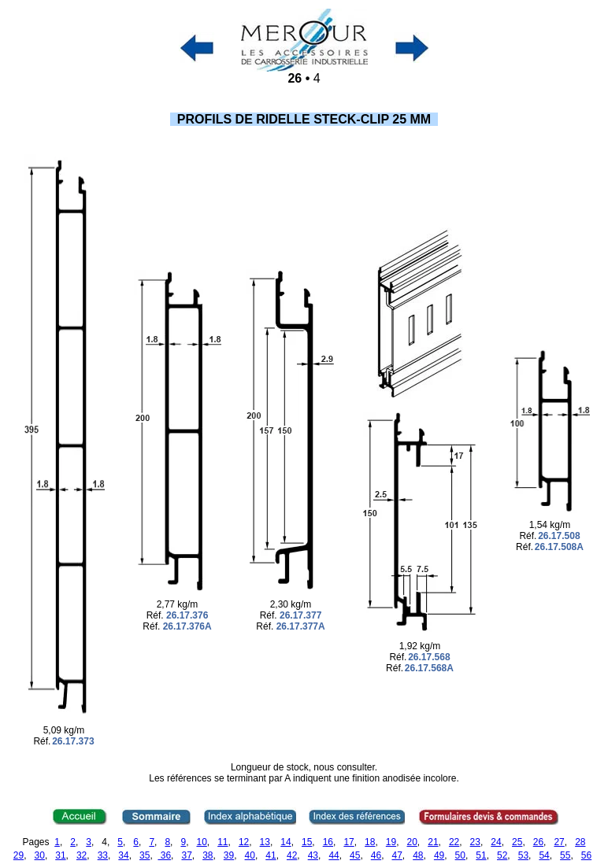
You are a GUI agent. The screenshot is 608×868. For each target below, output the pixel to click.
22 (454, 842)
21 (433, 842)
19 (391, 842)
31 (60, 855)
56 (586, 855)
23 (475, 842)
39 (229, 855)
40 (250, 855)
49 (439, 855)
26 (538, 842)
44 (334, 855)
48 (418, 855)
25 (517, 842)
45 (355, 855)
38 (208, 855)
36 (164, 855)
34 (123, 855)
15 (307, 842)
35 (145, 855)
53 (523, 855)
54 (544, 855)
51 (481, 855)
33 (103, 855)
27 (559, 842)
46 (376, 855)
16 (328, 842)
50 (460, 855)
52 (502, 855)
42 (292, 855)
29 (19, 855)
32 (82, 855)
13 (265, 842)
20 (412, 842)
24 (496, 842)
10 (201, 842)
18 (370, 842)
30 (40, 855)
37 (186, 855)
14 (285, 842)
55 (565, 855)
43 (313, 855)
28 (580, 842)
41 (271, 855)
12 (244, 842)
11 (222, 842)
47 (397, 855)
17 (348, 842)
